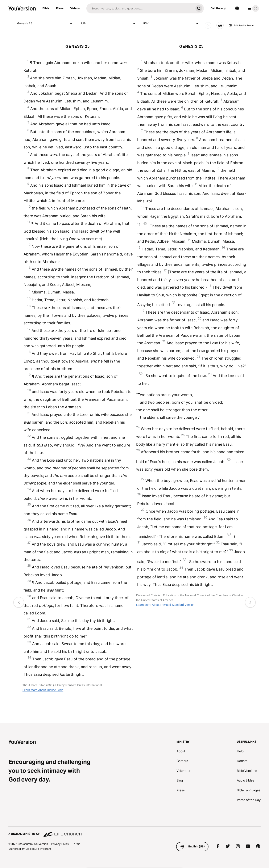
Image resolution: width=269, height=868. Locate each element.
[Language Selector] (237, 8)
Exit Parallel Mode (241, 25)
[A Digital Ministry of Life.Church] (134, 832)
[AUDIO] (208, 25)
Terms (76, 844)
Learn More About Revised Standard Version (165, 605)
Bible (46, 8)
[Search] (140, 8)
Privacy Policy (60, 844)
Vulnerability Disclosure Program (30, 849)
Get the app (218, 8)
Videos (75, 8)
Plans (60, 8)
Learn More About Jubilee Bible (43, 690)
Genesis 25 (45, 24)
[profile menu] (253, 8)
